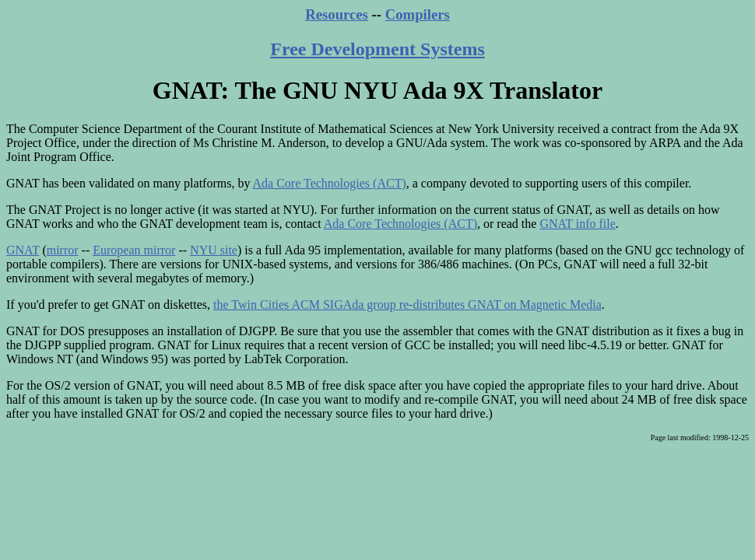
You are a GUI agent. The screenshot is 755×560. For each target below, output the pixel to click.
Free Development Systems (377, 49)
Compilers (418, 14)
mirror (63, 250)
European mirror (134, 250)
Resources (337, 14)
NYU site (214, 250)
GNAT (23, 250)
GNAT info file (577, 224)
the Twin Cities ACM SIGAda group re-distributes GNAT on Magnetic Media (407, 304)
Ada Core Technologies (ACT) (330, 183)
